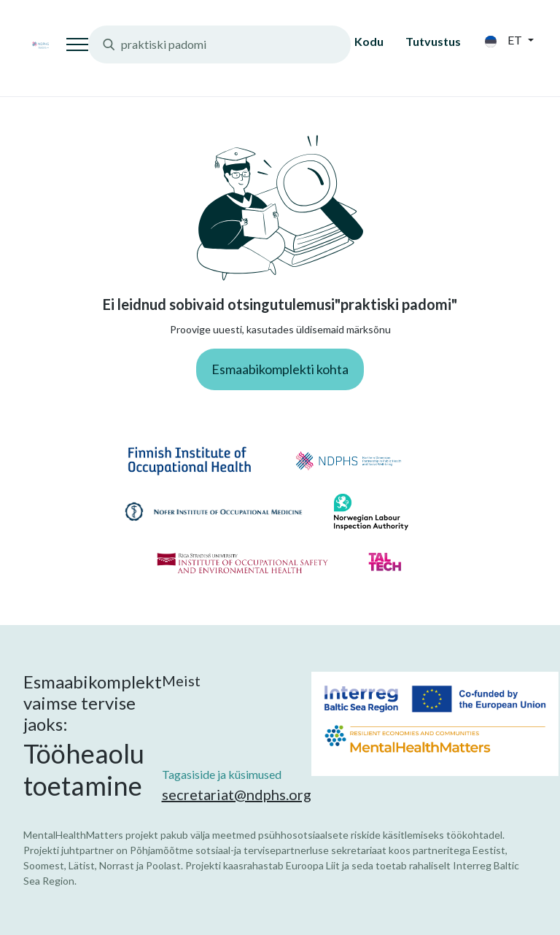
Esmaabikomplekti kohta (280, 369)
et (505, 40)
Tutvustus (433, 41)
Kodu (369, 41)
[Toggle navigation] (77, 44)
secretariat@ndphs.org (237, 794)
